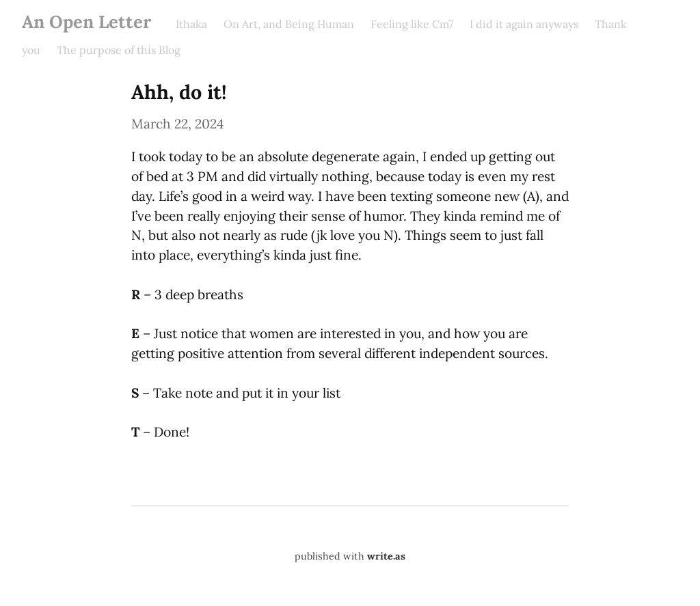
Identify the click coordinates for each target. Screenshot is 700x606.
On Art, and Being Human (289, 24)
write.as (386, 556)
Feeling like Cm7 (412, 24)
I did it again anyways (524, 24)
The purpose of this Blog (119, 50)
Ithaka (191, 24)
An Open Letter (86, 22)
